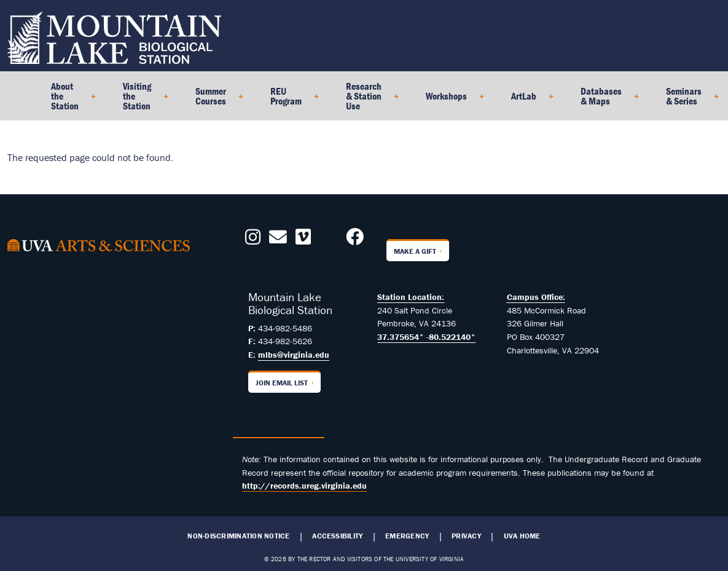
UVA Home (522, 536)
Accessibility (337, 536)
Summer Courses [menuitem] (214, 100)
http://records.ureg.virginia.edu (304, 486)
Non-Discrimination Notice (238, 536)
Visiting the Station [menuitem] (141, 100)
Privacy (466, 536)
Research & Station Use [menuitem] (367, 100)
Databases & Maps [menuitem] (605, 100)
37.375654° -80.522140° (426, 337)
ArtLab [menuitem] (527, 100)
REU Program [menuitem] (290, 100)
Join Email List (282, 383)
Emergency (407, 536)
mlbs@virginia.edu (294, 355)
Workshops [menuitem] (450, 100)
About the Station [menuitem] (68, 100)
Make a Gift (415, 251)
